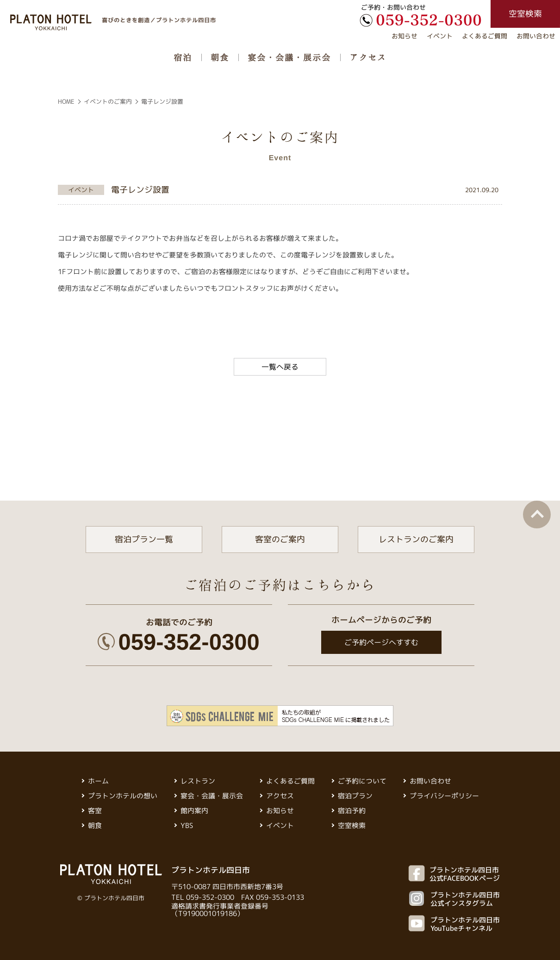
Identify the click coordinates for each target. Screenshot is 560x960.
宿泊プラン (355, 796)
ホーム (98, 781)
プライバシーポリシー (444, 796)
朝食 (220, 57)
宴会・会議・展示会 (289, 57)
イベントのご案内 (108, 101)
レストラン (198, 781)
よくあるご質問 (485, 36)
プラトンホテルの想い (123, 796)
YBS (187, 825)
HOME (66, 101)
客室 (95, 811)
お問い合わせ (536, 36)
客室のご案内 (280, 539)
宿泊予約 (352, 811)
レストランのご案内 (416, 539)
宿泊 (183, 57)
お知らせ (404, 36)
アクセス (368, 57)
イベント (440, 36)
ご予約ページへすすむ (381, 642)
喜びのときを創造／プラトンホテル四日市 (159, 20)
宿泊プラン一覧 (144, 539)
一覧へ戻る (280, 367)
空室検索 (352, 825)
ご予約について (362, 781)
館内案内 (194, 811)
